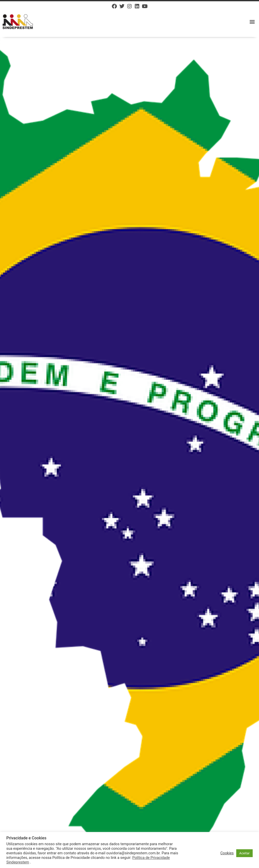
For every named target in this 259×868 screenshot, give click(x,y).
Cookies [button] (227, 853)
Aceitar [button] (244, 853)
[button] (252, 22)
